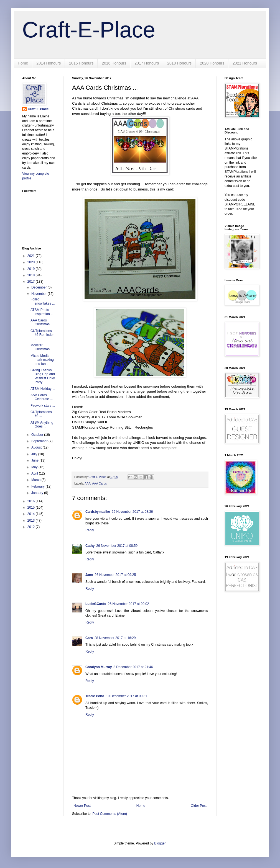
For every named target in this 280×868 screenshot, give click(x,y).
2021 (32, 256)
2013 (32, 521)
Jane (89, 575)
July (35, 454)
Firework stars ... (43, 406)
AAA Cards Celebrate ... (42, 397)
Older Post (199, 806)
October (38, 435)
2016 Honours (114, 63)
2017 (32, 282)
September (40, 441)
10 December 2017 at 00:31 (127, 696)
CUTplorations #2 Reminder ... (42, 335)
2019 (32, 269)
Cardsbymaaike (98, 512)
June (35, 460)
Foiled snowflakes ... (43, 301)
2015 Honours (81, 63)
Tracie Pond (95, 696)
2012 (32, 527)
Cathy (90, 546)
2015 (32, 508)
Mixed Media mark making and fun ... (42, 360)
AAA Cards (99, 483)
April (35, 473)
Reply (90, 530)
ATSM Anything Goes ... (42, 424)
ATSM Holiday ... (43, 389)
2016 (32, 501)
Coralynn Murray (99, 667)
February (38, 486)
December (40, 287)
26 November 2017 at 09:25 (115, 575)
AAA (88, 483)
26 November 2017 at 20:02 (128, 604)
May (35, 467)
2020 (32, 262)
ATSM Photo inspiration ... (42, 312)
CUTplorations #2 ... (41, 414)
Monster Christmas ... (42, 347)
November (40, 294)
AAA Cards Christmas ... (42, 322)
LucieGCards (96, 604)
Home (23, 63)
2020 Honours (212, 63)
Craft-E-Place (89, 30)
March (36, 480)
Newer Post (82, 806)
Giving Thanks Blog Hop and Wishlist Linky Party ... (43, 376)
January (38, 493)
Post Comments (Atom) (110, 814)
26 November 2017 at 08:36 (132, 512)
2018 (32, 275)
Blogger (160, 843)
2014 (32, 514)
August (37, 447)
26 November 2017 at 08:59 (117, 546)
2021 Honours (245, 63)
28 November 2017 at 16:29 (115, 638)
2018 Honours (179, 63)
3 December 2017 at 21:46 (133, 667)
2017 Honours (147, 63)
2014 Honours (49, 63)
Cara (89, 638)
